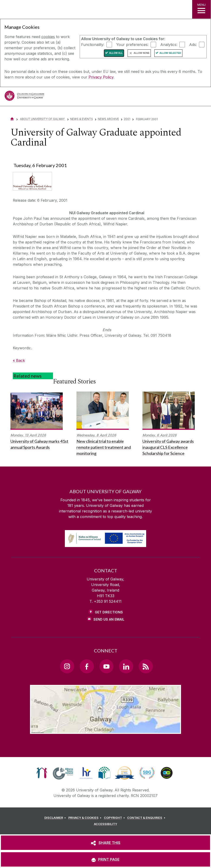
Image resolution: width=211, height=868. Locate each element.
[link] (42, 773)
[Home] (12, 119)
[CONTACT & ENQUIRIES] (147, 818)
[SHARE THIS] (105, 843)
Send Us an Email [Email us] (109, 619)
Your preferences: (132, 44)
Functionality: (93, 44)
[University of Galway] (24, 97)
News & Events (82, 119)
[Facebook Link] (87, 666)
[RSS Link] (146, 666)
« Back (19, 360)
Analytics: (169, 44)
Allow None (142, 53)
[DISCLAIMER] (56, 818)
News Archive (108, 119)
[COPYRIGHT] (115, 818)
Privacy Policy (101, 77)
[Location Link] (105, 730)
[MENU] (201, 9)
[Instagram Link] (67, 666)
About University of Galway (43, 119)
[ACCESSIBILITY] (105, 824)
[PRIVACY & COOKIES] (86, 818)
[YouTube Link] (106, 666)
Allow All (116, 53)
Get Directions (109, 612)
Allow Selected (170, 53)
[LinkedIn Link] (126, 666)
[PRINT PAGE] (105, 859)
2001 (127, 119)
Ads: (193, 44)
